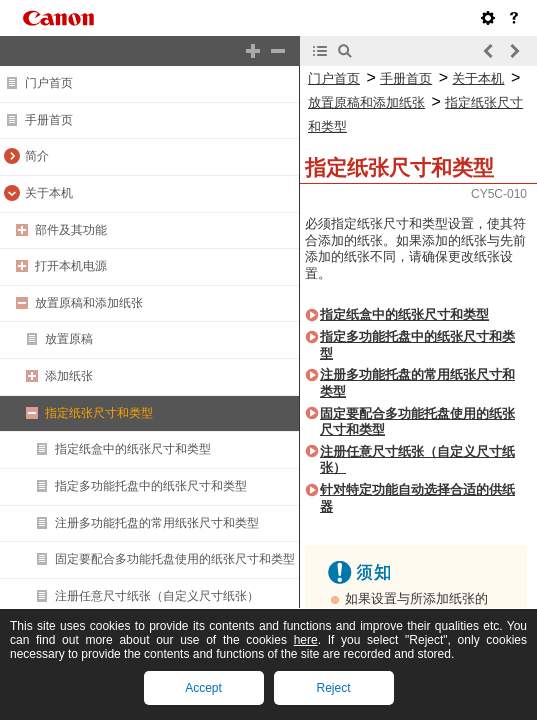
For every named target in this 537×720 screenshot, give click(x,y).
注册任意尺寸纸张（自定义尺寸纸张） (157, 596)
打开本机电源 (71, 266)
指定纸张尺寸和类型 (99, 413)
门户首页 (49, 83)
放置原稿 (69, 339)
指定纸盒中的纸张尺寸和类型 (133, 449)
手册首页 (49, 120)
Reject (333, 688)
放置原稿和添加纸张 (89, 303)
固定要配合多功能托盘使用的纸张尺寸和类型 (175, 559)
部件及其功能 (71, 230)
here (306, 640)
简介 (37, 156)
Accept (203, 688)
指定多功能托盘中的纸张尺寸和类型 (151, 486)
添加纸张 (69, 376)
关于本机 (49, 193)
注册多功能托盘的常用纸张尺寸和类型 (157, 523)
